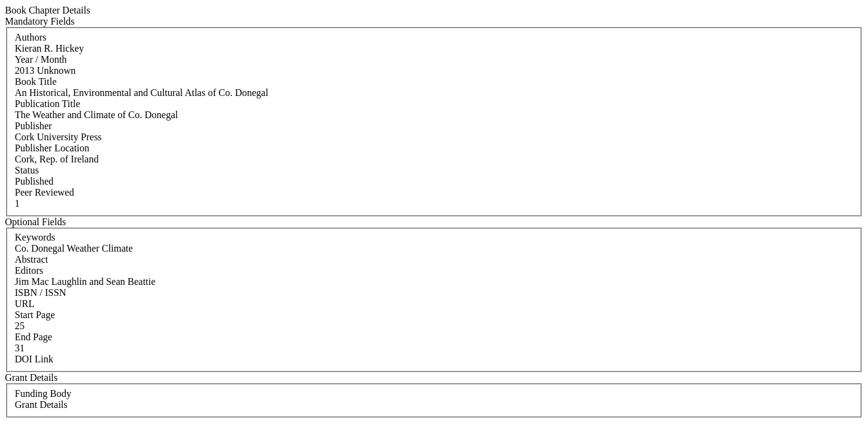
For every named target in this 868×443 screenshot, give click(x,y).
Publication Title (47, 104)
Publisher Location (52, 148)
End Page (34, 337)
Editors (29, 270)
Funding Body (43, 393)
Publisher (33, 126)
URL (25, 304)
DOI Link (34, 359)
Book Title (36, 82)
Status (27, 170)
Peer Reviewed (44, 192)
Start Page (35, 315)
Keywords (35, 237)
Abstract (31, 259)
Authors (31, 37)
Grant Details (41, 405)
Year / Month (41, 59)
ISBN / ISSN (41, 293)
